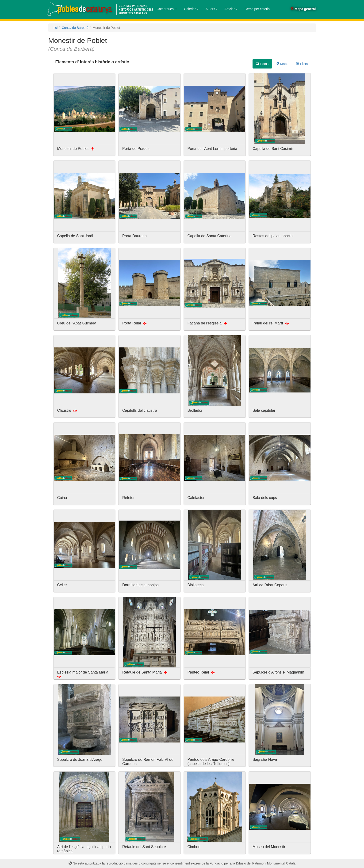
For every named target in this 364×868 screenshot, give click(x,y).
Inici (55, 28)
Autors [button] (211, 9)
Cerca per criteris (257, 9)
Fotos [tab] (262, 64)
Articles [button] (231, 9)
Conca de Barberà (75, 28)
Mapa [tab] (282, 64)
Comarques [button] (167, 9)
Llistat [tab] (302, 64)
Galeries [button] (191, 9)
